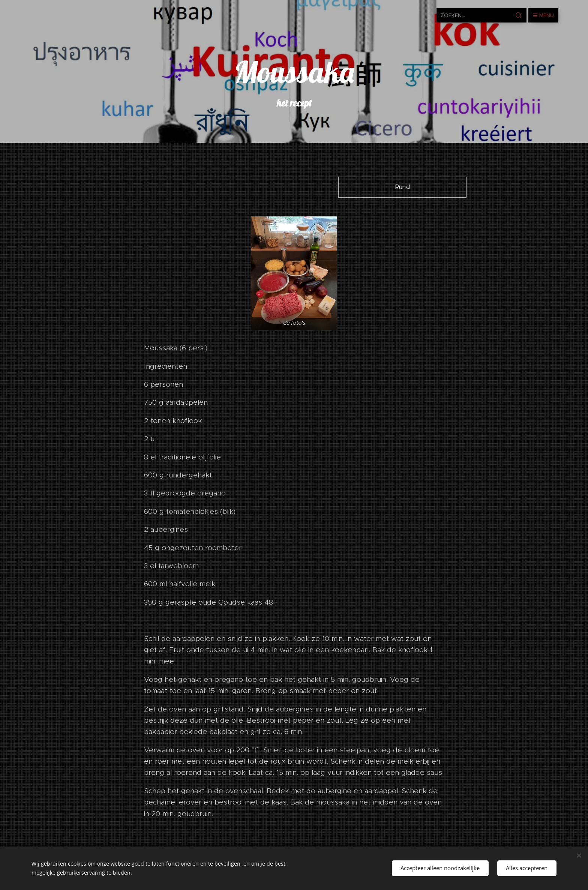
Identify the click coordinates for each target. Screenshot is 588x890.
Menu (543, 15)
